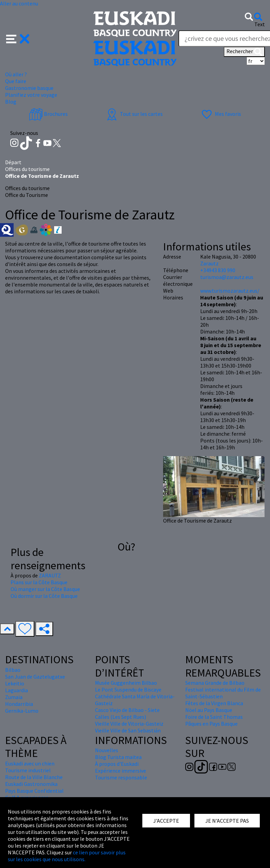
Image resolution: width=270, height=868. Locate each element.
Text (260, 24)
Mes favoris (220, 114)
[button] (18, 38)
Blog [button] (11, 102)
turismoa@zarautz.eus (227, 277)
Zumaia (14, 697)
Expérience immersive (121, 771)
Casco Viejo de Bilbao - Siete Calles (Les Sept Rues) (127, 713)
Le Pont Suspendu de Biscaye (128, 689)
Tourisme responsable (121, 777)
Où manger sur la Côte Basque (45, 589)
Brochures (48, 114)
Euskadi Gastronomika (31, 784)
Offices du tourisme (27, 169)
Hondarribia (19, 704)
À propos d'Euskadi (117, 764)
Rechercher (244, 52)
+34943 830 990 (218, 270)
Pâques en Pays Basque (211, 724)
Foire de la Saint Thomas (214, 717)
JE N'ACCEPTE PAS (227, 821)
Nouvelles (107, 750)
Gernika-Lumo (22, 711)
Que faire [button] (16, 81)
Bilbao (13, 670)
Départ (13, 162)
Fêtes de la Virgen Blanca (214, 703)
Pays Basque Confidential (34, 791)
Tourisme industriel (28, 770)
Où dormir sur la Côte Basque (44, 596)
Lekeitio (15, 683)
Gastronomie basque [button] (29, 88)
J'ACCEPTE (166, 821)
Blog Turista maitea (118, 757)
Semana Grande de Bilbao (215, 683)
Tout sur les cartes (134, 114)
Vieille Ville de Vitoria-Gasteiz (129, 724)
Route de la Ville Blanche (34, 777)
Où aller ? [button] (16, 74)
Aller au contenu (19, 3)
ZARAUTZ (50, 575)
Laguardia (17, 690)
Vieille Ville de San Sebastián (128, 730)
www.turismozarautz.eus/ (230, 291)
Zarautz (209, 263)
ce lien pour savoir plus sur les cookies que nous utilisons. (67, 856)
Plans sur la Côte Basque (39, 582)
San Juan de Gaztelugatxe (35, 677)
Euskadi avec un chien (30, 763)
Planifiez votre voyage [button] (31, 95)
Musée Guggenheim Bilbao (126, 683)
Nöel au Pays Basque (209, 710)
